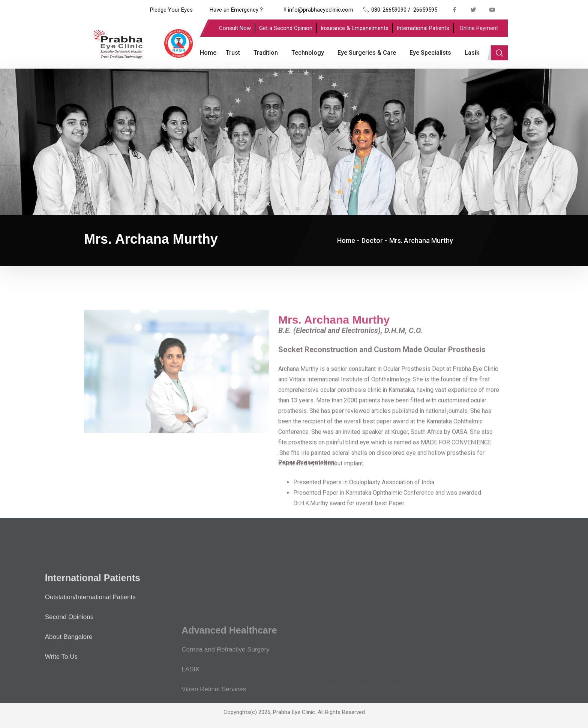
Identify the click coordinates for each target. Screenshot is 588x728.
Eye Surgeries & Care (367, 53)
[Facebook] (455, 9)
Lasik (472, 53)
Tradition (266, 53)
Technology (308, 53)
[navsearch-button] (499, 53)
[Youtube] (492, 9)
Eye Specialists (430, 53)
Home (208, 53)
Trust (233, 53)
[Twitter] (474, 9)
